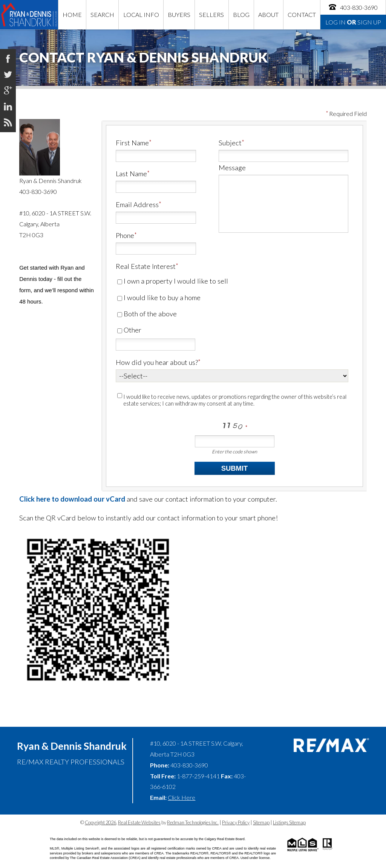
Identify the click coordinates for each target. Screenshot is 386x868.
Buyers (179, 14)
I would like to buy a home (159, 297)
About (268, 14)
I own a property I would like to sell (173, 281)
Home (72, 14)
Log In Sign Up (353, 22)
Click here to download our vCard (72, 499)
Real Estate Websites (139, 822)
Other (129, 330)
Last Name (131, 174)
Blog (241, 14)
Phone (125, 235)
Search (102, 14)
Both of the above (147, 314)
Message (232, 168)
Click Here (182, 797)
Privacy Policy (236, 822)
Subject (230, 143)
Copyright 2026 (100, 822)
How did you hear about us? (157, 362)
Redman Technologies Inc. (193, 822)
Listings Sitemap (289, 822)
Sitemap (261, 822)
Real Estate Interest (146, 266)
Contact (302, 14)
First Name (132, 143)
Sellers (211, 14)
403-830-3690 (353, 7)
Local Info (141, 14)
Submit (235, 468)
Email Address (137, 204)
